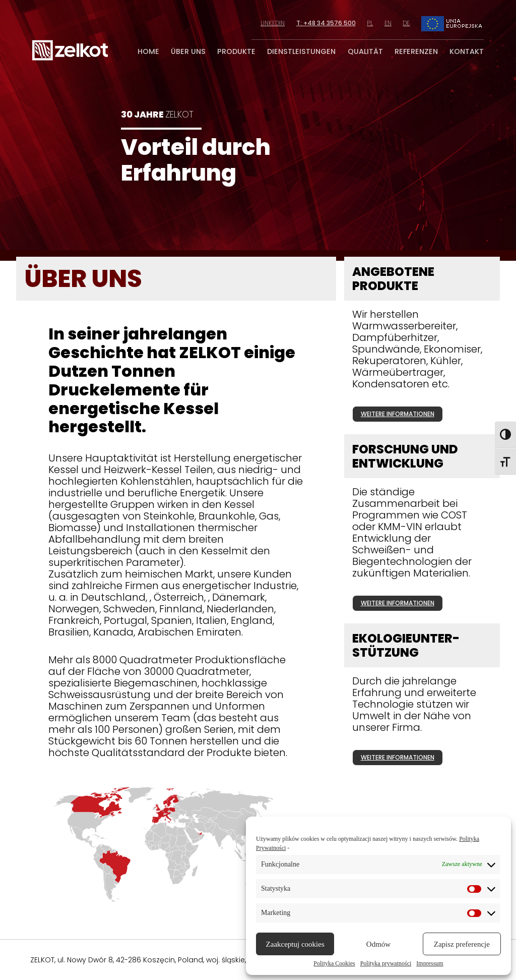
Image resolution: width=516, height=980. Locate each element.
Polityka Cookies (334, 964)
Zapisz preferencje (462, 944)
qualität (365, 51)
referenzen (416, 51)
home (148, 51)
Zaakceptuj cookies (295, 944)
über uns (188, 51)
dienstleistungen (301, 51)
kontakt (467, 51)
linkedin (273, 23)
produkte (236, 51)
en (388, 23)
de (406, 23)
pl (370, 23)
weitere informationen (398, 414)
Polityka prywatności (386, 964)
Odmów (378, 944)
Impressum (430, 964)
